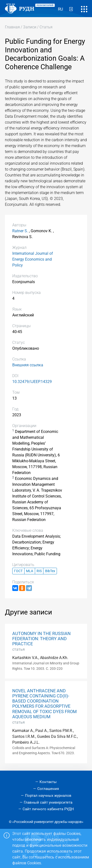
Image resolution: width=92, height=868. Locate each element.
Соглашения (48, 789)
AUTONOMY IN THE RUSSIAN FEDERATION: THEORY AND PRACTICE (41, 639)
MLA (30, 571)
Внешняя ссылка (28, 365)
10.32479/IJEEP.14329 (32, 382)
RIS (39, 571)
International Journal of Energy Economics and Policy (33, 259)
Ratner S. (20, 231)
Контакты (48, 782)
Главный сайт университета (48, 802)
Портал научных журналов (48, 796)
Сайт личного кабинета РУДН (48, 809)
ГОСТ (18, 571)
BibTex (50, 571)
